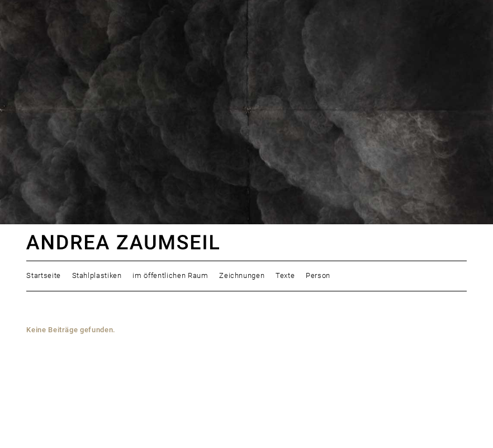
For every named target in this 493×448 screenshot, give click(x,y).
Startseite (44, 275)
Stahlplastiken (97, 275)
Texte (285, 275)
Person (318, 275)
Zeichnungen (242, 275)
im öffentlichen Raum (170, 275)
